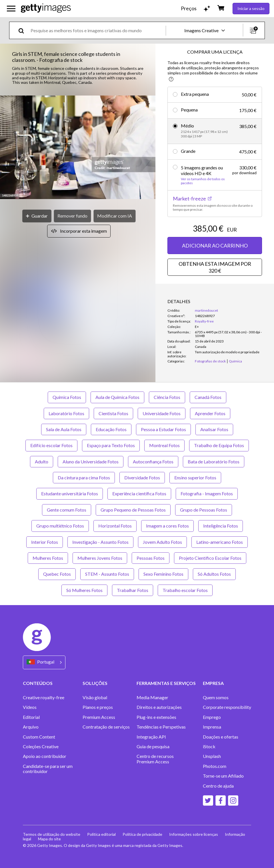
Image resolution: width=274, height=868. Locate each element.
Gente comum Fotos (67, 510)
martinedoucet (206, 310)
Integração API (151, 737)
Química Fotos (67, 397)
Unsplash (212, 756)
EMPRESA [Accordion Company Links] (213, 683)
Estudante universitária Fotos (70, 493)
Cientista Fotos (113, 413)
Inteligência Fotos (221, 526)
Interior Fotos (45, 542)
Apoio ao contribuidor (45, 756)
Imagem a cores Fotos (167, 526)
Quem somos (216, 697)
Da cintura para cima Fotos (84, 477)
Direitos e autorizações (159, 707)
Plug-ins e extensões (156, 717)
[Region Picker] (44, 662)
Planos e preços (98, 707)
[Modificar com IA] (115, 216)
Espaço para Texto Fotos (111, 445)
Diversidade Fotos (142, 477)
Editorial (31, 717)
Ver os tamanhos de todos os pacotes (203, 181)
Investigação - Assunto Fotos (100, 542)
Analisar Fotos (214, 429)
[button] (78, 148)
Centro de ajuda (218, 786)
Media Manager (152, 697)
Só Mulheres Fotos (84, 590)
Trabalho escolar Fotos (185, 590)
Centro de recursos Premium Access (155, 759)
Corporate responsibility (227, 707)
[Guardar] (37, 216)
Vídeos (30, 707)
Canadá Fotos (208, 397)
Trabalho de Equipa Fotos (219, 445)
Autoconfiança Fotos (153, 462)
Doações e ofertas (221, 737)
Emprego (212, 717)
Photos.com (215, 766)
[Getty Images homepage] (46, 8)
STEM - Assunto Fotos (107, 574)
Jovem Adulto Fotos (162, 542)
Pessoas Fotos (151, 558)
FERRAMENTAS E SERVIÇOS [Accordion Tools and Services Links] (166, 683)
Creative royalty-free (44, 697)
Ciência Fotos (167, 397)
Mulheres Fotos (48, 558)
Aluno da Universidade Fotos (91, 462)
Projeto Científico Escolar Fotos (210, 558)
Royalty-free (204, 321)
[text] (97, 30)
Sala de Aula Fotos (64, 429)
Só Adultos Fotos (214, 574)
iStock (209, 747)
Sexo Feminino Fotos (163, 574)
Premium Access (99, 717)
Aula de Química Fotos (117, 397)
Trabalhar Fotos (133, 590)
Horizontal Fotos (115, 526)
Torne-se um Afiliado (223, 776)
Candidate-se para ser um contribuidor (48, 769)
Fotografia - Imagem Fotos (207, 493)
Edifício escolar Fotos (51, 445)
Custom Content (39, 737)
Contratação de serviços (106, 727)
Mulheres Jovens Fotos (100, 558)
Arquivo (31, 727)
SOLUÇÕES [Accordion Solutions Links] (95, 683)
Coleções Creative (41, 747)
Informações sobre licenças (194, 834)
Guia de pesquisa (153, 747)
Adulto (42, 462)
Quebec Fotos (57, 574)
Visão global (95, 697)
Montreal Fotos (164, 445)
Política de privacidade (142, 834)
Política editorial (101, 834)
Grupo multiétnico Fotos (60, 526)
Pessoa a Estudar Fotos (163, 429)
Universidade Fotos (162, 413)
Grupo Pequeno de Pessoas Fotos (133, 510)
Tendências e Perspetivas (161, 727)
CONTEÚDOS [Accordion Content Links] (38, 683)
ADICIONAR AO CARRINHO (215, 246)
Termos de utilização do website (52, 834)
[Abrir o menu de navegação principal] (11, 9)
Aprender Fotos (210, 413)
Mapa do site (49, 839)
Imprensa (212, 727)
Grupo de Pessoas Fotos (204, 510)
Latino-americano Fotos (220, 542)
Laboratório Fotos (66, 413)
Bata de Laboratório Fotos (214, 462)
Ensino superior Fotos (195, 477)
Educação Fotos (111, 429)
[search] (24, 30)
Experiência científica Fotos (139, 493)
